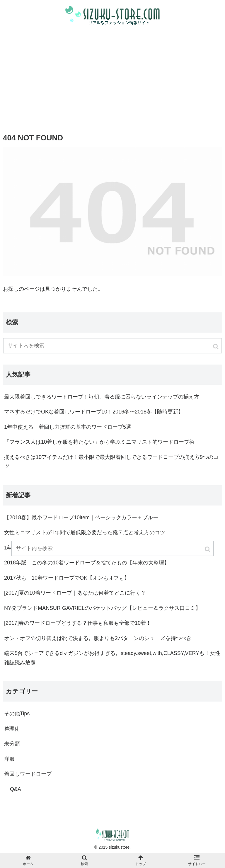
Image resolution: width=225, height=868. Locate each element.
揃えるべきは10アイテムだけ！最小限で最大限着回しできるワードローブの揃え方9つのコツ (111, 462)
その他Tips (17, 714)
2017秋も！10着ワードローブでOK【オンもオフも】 (67, 578)
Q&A (16, 789)
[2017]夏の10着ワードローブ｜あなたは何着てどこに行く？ (75, 593)
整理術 (12, 729)
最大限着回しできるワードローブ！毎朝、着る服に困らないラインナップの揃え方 (102, 397)
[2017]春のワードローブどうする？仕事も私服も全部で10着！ (78, 623)
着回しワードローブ (28, 774)
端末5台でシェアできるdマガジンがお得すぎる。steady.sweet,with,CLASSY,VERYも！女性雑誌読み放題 (112, 658)
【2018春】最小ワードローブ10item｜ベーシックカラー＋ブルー (81, 518)
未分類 (12, 744)
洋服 (9, 759)
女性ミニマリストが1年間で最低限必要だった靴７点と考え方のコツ (85, 532)
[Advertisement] (112, 77)
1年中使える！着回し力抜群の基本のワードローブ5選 (68, 427)
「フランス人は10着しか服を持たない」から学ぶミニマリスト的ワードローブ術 (99, 442)
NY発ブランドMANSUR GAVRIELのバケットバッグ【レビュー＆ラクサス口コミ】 (102, 608)
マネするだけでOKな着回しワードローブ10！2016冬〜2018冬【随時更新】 (94, 412)
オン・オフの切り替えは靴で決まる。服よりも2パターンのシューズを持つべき (98, 638)
